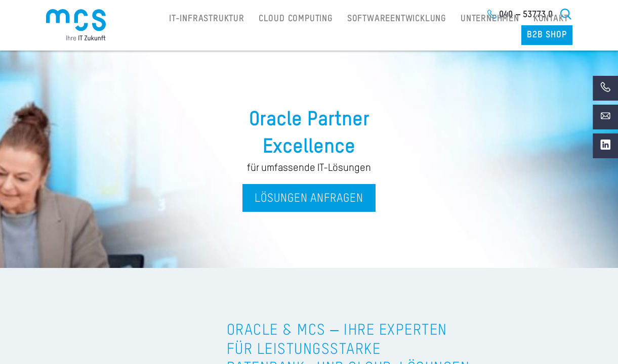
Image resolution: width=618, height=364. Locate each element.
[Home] (76, 25)
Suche (566, 14)
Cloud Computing (261, 36)
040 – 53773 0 (526, 15)
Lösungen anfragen (309, 199)
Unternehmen (440, 36)
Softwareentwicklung (354, 36)
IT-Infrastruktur (180, 36)
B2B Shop (549, 36)
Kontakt (496, 36)
